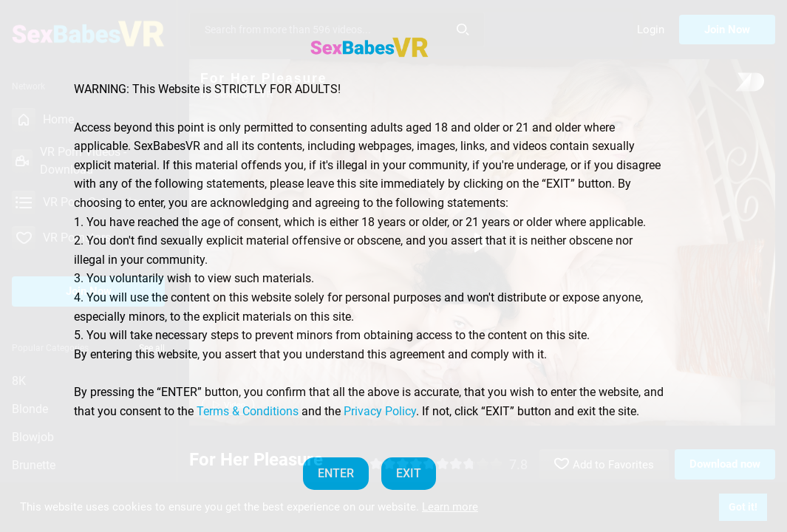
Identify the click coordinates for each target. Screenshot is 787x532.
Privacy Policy (380, 411)
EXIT (409, 473)
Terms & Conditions (248, 411)
